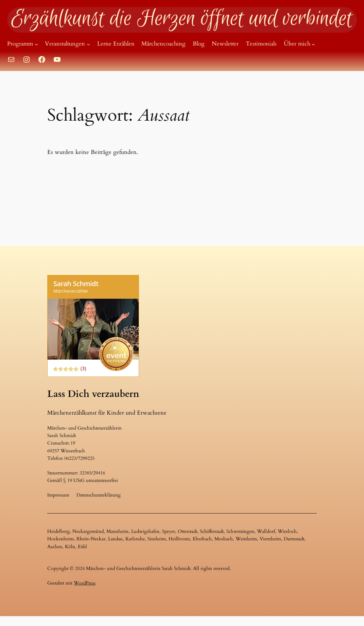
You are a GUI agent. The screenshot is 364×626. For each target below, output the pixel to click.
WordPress (85, 583)
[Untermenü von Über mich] (313, 44)
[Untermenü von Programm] (36, 44)
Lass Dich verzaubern (93, 394)
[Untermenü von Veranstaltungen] (88, 44)
